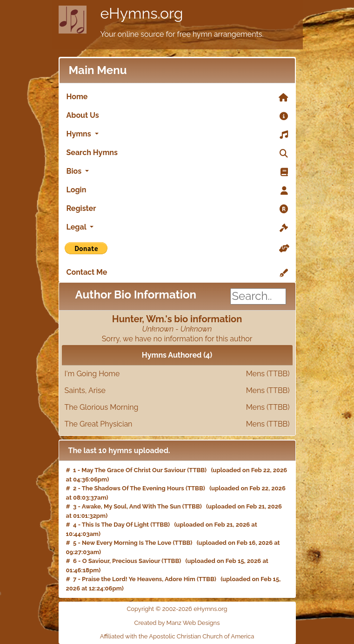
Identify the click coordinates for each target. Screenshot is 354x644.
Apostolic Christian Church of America (201, 636)
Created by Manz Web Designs (177, 623)
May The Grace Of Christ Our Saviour (134, 470)
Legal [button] (177, 228)
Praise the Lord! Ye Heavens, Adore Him (139, 579)
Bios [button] (177, 172)
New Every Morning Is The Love (127, 543)
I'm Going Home (177, 374)
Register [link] (177, 209)
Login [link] (177, 190)
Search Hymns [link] (177, 153)
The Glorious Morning (177, 407)
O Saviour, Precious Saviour (121, 561)
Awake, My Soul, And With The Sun (131, 506)
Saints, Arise (177, 391)
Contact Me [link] (177, 273)
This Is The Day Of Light (115, 525)
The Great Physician (177, 424)
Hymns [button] (177, 135)
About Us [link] (177, 116)
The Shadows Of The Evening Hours (133, 488)
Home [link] (177, 97)
